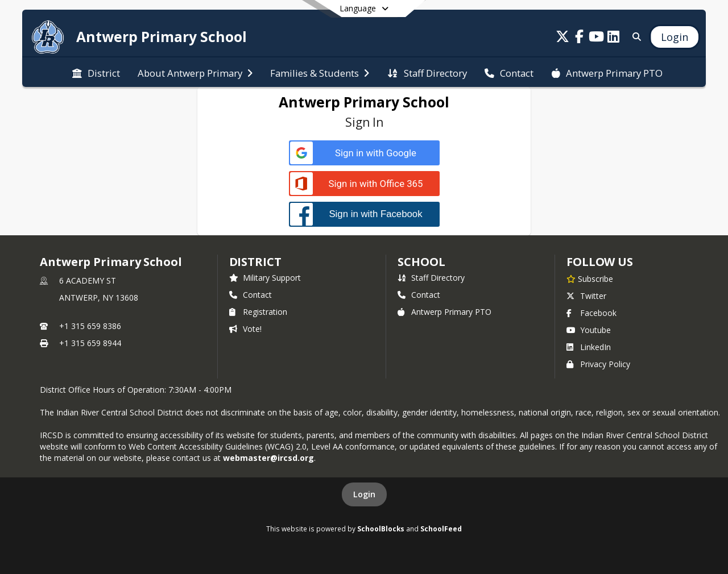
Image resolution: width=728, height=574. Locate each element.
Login (364, 494)
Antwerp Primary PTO (444, 312)
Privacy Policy (598, 364)
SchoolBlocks (381, 529)
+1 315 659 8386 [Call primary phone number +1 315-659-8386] (90, 326)
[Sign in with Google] (364, 153)
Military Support (265, 278)
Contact (251, 295)
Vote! (245, 329)
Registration (258, 312)
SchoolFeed (441, 529)
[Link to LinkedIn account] (614, 38)
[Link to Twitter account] (562, 38)
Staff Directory (431, 278)
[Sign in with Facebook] (364, 214)
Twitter (586, 296)
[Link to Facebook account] (580, 38)
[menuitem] (96, 72)
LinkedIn (589, 347)
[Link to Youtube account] (597, 38)
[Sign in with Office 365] (364, 184)
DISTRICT (255, 262)
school (421, 262)
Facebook (591, 313)
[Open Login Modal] (675, 37)
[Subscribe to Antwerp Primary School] (590, 278)
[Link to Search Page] (634, 37)
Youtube (589, 330)
